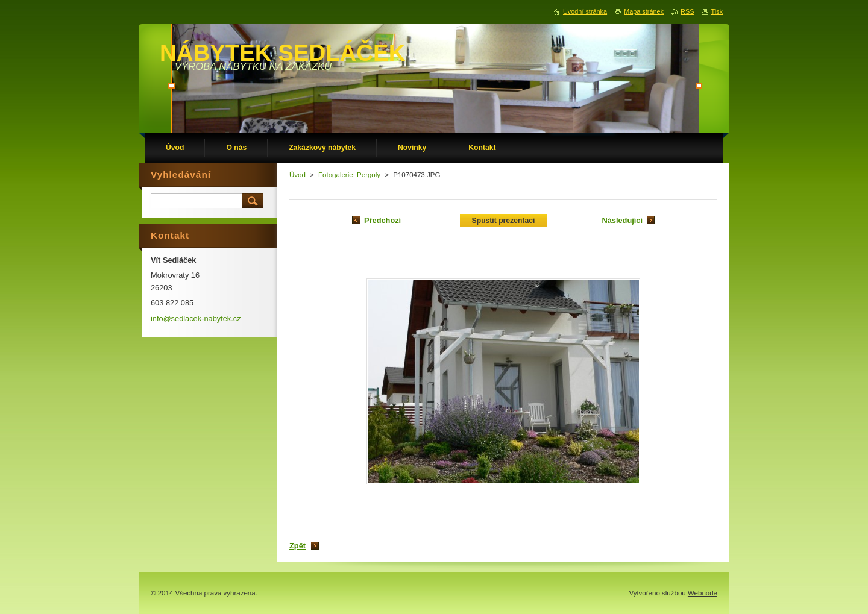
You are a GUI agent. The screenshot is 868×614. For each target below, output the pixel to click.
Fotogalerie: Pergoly (349, 175)
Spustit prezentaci (504, 221)
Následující (622, 220)
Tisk (717, 11)
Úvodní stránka (585, 11)
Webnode (703, 593)
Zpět (297, 546)
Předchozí (382, 220)
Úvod (297, 175)
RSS (687, 11)
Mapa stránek (644, 11)
